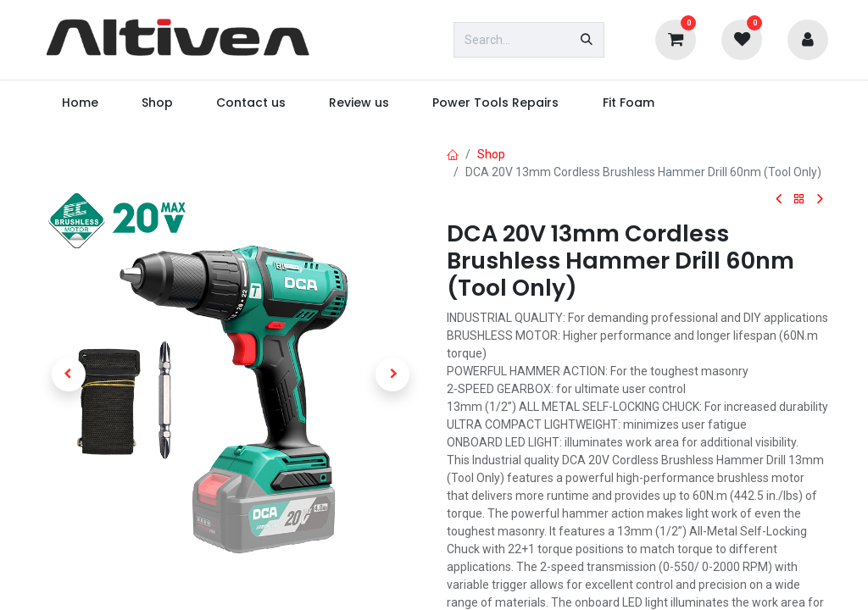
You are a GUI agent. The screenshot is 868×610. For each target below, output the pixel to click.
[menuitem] (80, 103)
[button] (69, 374)
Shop (491, 154)
